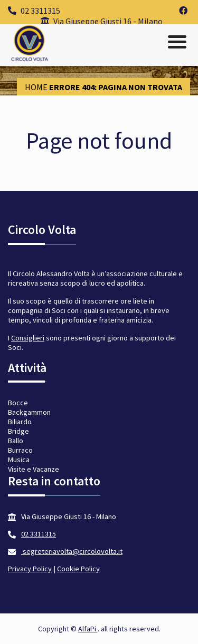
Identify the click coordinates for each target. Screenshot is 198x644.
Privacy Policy (30, 569)
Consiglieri (28, 338)
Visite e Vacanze (34, 469)
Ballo (16, 441)
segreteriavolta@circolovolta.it (72, 551)
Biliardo (20, 422)
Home (36, 87)
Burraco (20, 450)
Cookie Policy (78, 569)
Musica (19, 460)
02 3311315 (34, 11)
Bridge (18, 431)
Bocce (18, 403)
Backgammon (29, 412)
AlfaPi (88, 629)
